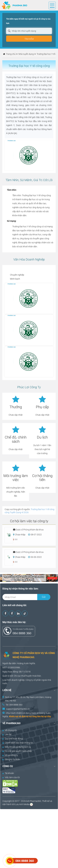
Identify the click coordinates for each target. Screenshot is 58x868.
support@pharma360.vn (18, 709)
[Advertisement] (29, 838)
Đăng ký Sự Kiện (11, 759)
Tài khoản (8, 773)
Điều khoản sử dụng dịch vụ (17, 747)
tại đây (48, 716)
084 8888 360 (22, 633)
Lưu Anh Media (22, 804)
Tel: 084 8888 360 (14, 705)
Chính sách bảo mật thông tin (18, 743)
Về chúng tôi (10, 730)
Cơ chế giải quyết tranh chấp (17, 751)
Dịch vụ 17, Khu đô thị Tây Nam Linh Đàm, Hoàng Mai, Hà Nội (28, 699)
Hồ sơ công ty (10, 755)
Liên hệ (7, 734)
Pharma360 (35, 801)
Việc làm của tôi (11, 777)
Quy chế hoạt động (13, 739)
